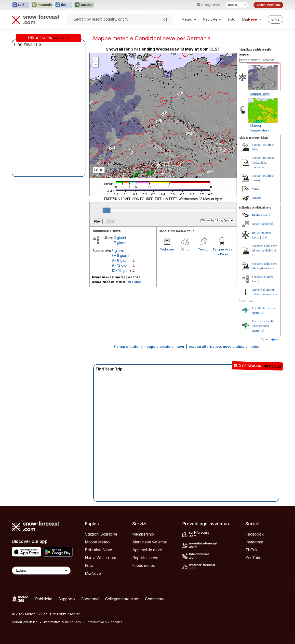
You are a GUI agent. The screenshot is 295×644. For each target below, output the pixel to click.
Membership (143, 534)
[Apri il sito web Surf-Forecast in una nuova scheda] (21, 5)
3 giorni (120, 238)
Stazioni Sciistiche (101, 534)
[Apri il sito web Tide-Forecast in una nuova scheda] (64, 5)
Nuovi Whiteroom (101, 558)
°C (266, 340)
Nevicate (212, 19)
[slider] (107, 210)
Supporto (67, 599)
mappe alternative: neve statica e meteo (224, 347)
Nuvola (256, 198)
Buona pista (259, 215)
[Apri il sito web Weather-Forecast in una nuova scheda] (84, 5)
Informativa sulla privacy (62, 622)
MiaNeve (93, 573)
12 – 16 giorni (122, 270)
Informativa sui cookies (105, 622)
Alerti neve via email (150, 542)
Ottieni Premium (268, 5)
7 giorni (120, 243)
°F (277, 340)
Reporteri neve (145, 558)
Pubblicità (44, 599)
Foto (232, 19)
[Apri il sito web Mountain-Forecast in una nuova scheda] (42, 5)
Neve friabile (260, 224)
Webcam (167, 249)
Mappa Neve (260, 94)
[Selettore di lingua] (237, 5)
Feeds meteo (144, 565)
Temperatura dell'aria (222, 252)
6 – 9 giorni (121, 260)
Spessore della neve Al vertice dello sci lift (264, 250)
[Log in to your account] (275, 19)
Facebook (255, 534)
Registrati (135, 282)
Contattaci (90, 599)
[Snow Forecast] (36, 19)
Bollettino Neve (99, 550)
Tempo (203, 249)
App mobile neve (147, 550)
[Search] (166, 20)
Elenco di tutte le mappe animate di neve (149, 347)
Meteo (189, 19)
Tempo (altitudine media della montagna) (263, 162)
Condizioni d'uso (25, 622)
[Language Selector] (41, 571)
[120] (264, 237)
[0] (270, 215)
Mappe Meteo (97, 542)
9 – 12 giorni (121, 265)
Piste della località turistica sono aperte (263, 326)
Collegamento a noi (122, 599)
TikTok (251, 550)
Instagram (254, 542)
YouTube (253, 558)
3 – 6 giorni (120, 256)
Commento (155, 599)
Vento (185, 249)
